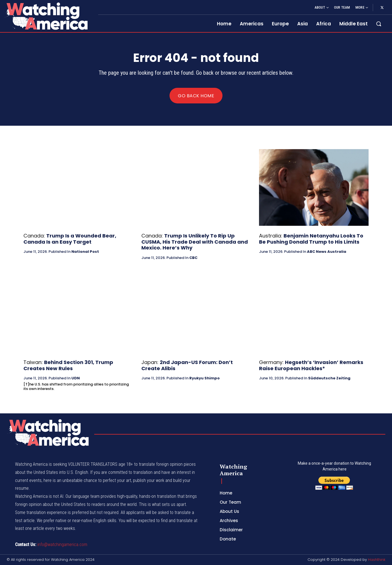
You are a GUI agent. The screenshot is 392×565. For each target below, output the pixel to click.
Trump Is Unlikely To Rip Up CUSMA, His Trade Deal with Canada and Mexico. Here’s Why (195, 242)
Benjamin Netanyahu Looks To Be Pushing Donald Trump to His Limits (311, 239)
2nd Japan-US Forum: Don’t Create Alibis (187, 365)
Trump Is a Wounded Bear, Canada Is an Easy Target (70, 239)
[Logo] (46, 16)
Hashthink (377, 560)
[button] (379, 24)
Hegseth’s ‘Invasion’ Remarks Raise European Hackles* (311, 365)
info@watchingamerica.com (62, 545)
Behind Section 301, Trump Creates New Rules (68, 365)
